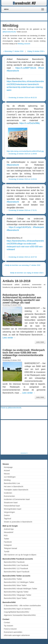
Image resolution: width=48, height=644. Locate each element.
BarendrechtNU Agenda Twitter (16, 592)
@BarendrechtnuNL (9, 32)
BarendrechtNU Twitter (13, 579)
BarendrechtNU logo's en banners (17, 609)
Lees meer (40, 342)
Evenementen (9, 496)
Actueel (7, 470)
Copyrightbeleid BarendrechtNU (17, 612)
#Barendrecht (13, 71)
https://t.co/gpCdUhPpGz (20, 227)
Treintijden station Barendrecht (16, 490)
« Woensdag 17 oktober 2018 (13, 51)
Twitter (6, 539)
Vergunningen (9, 512)
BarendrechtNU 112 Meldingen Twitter (19, 582)
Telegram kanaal (10, 548)
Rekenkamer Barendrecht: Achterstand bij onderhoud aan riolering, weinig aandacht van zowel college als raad (22, 299)
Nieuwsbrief (9, 532)
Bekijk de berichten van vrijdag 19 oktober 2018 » (27, 273)
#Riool (41, 68)
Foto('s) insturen (10, 629)
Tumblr (7, 552)
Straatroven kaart (11, 503)
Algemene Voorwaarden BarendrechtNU (20, 615)
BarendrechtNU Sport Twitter (15, 598)
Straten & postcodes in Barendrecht (18, 522)
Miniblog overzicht (24, 44)
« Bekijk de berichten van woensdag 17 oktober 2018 (22, 265)
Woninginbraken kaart (13, 509)
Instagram (8, 545)
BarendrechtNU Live (12, 483)
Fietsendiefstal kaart (12, 506)
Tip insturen (9, 626)
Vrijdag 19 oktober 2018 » (36, 51)
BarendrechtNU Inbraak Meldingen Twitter (20, 589)
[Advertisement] (26, 17)
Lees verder (9, 338)
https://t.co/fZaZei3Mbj (29, 123)
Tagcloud (7, 519)
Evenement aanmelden (13, 632)
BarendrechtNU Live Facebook (16, 565)
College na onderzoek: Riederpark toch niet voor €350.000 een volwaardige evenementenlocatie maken (24, 354)
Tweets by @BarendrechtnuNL (11, 408)
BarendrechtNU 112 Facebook (16, 568)
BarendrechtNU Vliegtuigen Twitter (18, 595)
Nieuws (7, 474)
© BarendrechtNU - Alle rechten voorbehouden (22, 606)
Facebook (8, 542)
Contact (7, 622)
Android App (9, 529)
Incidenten (8, 493)
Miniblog (7, 480)
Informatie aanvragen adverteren (17, 635)
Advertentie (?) (24, 453)
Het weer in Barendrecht (14, 486)
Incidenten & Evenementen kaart (17, 499)
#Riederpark (38, 227)
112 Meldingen (10, 477)
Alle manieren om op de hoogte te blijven (20, 555)
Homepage (8, 467)
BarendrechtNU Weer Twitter (15, 585)
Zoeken (7, 515)
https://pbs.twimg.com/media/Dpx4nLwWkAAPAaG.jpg (25, 151)
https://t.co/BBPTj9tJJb (26, 68)
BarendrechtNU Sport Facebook (17, 572)
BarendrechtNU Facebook (14, 562)
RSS (6, 535)
